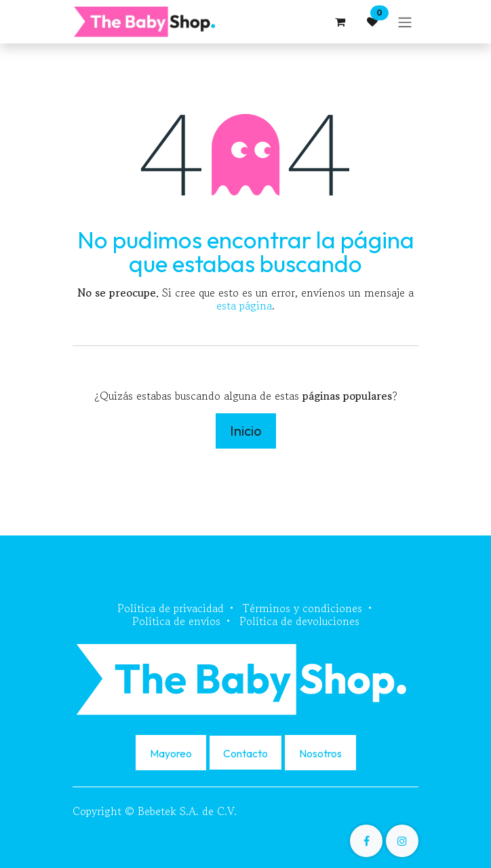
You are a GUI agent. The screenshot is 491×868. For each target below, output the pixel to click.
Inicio (246, 431)
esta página (244, 305)
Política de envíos (176, 621)
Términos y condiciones (302, 608)
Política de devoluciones (299, 621)
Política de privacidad (171, 608)
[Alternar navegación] (405, 22)
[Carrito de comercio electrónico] (340, 22)
